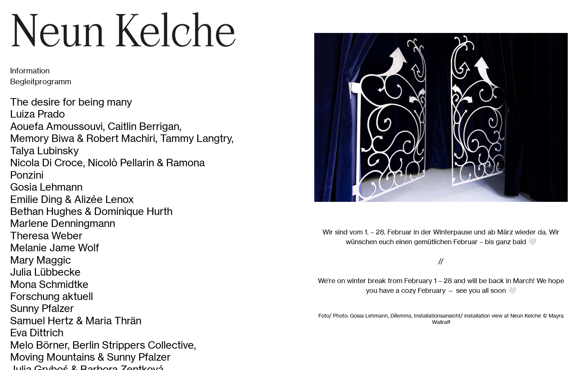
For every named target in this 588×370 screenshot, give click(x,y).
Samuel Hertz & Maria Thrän (76, 321)
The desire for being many (71, 102)
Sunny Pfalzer (42, 308)
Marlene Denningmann (63, 223)
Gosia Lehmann (46, 187)
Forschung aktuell (52, 296)
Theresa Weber (46, 236)
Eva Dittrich (37, 333)
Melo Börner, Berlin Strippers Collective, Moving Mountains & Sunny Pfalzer (103, 351)
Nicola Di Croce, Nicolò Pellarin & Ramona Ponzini (107, 169)
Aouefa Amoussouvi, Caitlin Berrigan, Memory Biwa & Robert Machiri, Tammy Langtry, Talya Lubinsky (122, 139)
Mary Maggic (40, 260)
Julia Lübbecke (45, 272)
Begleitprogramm (41, 82)
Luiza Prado (37, 114)
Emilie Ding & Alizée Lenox (72, 199)
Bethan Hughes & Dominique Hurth (91, 211)
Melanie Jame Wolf (55, 248)
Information (30, 71)
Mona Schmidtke (49, 284)
